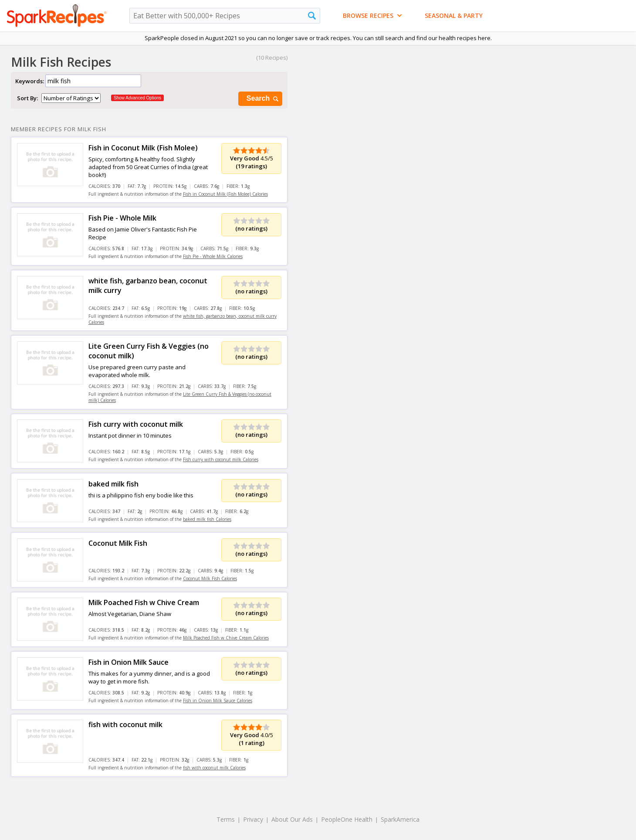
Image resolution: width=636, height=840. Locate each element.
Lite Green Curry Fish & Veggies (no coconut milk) (149, 351)
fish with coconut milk (125, 724)
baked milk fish (113, 484)
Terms (226, 819)
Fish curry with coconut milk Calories (221, 459)
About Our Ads (292, 819)
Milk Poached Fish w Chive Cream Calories (226, 638)
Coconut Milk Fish (118, 543)
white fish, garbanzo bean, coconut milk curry (148, 286)
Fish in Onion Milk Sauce (129, 662)
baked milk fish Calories (207, 519)
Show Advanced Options (137, 98)
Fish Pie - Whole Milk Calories (213, 256)
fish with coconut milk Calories (214, 768)
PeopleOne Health (347, 819)
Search (263, 99)
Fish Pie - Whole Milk (122, 218)
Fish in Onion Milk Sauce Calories (218, 701)
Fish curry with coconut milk (136, 424)
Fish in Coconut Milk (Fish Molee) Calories (225, 194)
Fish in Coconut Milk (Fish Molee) (143, 148)
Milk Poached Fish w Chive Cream (144, 602)
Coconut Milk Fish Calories (210, 578)
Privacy (253, 819)
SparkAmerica (400, 819)
